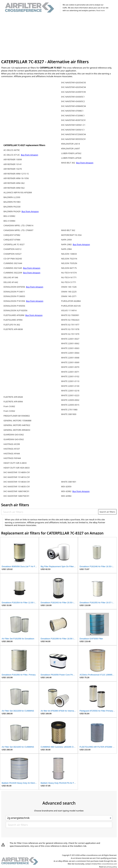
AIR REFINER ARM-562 (14, 188)
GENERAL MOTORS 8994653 (17, 430)
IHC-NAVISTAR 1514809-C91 (17, 472)
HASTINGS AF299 (12, 444)
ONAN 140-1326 (69, 287)
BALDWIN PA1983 (12, 202)
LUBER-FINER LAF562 (71, 153)
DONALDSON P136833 (14, 296)
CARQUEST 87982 (12, 235)
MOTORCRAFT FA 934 (71, 235)
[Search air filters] (50, 512)
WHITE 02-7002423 (70, 320)
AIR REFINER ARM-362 (14, 183)
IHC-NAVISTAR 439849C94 (74, 106)
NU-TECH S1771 (69, 282)
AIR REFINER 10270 (13, 169)
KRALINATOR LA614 (71, 144)
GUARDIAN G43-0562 (14, 439)
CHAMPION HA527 (12, 254)
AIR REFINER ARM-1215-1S (16, 174)
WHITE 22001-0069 (70, 362)
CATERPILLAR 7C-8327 (14, 244)
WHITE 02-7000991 (70, 315)
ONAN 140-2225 (69, 292)
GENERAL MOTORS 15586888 (17, 421)
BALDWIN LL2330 (12, 197)
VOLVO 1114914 (69, 310)
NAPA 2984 (66, 249)
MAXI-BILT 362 (68, 163)
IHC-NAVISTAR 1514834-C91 (17, 482)
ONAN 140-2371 (69, 296)
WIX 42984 (66, 496)
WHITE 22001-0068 (70, 358)
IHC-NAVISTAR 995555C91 (74, 139)
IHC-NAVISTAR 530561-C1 (73, 125)
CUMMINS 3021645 (13, 268)
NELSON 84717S (69, 268)
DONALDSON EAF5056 (15, 287)
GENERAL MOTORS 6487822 (17, 425)
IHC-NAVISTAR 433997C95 (74, 92)
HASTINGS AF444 (12, 454)
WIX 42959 (66, 487)
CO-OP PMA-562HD (13, 259)
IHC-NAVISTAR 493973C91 (74, 120)
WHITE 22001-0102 (70, 376)
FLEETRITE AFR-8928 (13, 397)
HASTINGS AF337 (12, 449)
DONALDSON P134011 (14, 292)
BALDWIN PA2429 (12, 211)
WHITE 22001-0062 (70, 343)
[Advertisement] (59, 37)
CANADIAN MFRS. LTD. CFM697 (18, 230)
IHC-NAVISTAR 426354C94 (74, 87)
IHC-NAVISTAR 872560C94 (74, 134)
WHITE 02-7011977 (70, 325)
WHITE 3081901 (69, 482)
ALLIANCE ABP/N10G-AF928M (18, 192)
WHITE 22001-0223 (70, 395)
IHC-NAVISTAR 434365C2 (73, 101)
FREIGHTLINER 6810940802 (17, 416)
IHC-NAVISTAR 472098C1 (73, 115)
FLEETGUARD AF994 (13, 320)
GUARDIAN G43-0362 (14, 435)
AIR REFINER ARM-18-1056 (16, 178)
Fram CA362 (9, 406)
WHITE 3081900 (69, 414)
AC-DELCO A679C (12, 150)
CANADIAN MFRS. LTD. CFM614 (18, 225)
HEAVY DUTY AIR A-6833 (15, 463)
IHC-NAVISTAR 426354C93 (74, 82)
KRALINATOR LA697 (71, 148)
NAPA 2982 (67, 244)
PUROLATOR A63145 (71, 306)
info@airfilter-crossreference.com (104, 864)
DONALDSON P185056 (14, 306)
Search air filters (107, 512)
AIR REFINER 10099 (13, 159)
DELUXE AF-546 (11, 277)
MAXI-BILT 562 (68, 230)
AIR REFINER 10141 (13, 164)
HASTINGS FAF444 (12, 458)
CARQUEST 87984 (12, 240)
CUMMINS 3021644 (13, 263)
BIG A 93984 (9, 221)
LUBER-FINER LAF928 (71, 158)
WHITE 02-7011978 (70, 329)
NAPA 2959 (66, 240)
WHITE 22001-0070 (70, 367)
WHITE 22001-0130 (70, 386)
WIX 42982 (67, 491)
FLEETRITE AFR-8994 (13, 402)
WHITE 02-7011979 (70, 334)
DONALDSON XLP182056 (15, 310)
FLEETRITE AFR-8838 (13, 329)
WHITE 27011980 (69, 410)
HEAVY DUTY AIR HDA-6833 (17, 468)
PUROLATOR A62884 (71, 301)
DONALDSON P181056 (15, 301)
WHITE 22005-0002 (70, 400)
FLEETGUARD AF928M (14, 315)
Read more (100, 10)
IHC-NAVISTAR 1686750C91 (16, 496)
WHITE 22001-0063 (70, 348)
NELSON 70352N (69, 263)
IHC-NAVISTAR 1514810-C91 (17, 477)
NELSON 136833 (69, 254)
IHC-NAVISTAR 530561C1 (73, 130)
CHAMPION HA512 (12, 249)
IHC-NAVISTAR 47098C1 (72, 111)
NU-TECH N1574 (69, 273)
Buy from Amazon (29, 155)
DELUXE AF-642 (11, 282)
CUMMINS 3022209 (13, 273)
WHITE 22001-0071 (70, 372)
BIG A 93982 (9, 216)
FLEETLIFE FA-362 (12, 325)
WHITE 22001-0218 (70, 391)
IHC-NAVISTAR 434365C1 (73, 97)
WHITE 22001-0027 (70, 339)
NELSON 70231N (69, 259)
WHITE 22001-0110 (70, 381)
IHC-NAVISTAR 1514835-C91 (17, 487)
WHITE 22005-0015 (70, 405)
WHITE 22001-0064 (70, 353)
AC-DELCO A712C (12, 155)
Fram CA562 (9, 411)
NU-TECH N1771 (69, 277)
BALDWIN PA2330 (12, 207)
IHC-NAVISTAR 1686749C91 (16, 491)
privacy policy (112, 867)
